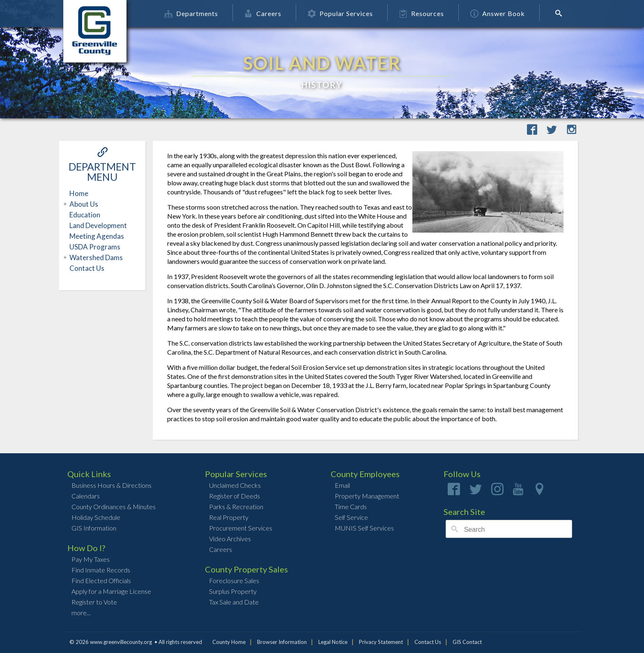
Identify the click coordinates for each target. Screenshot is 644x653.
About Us (83, 204)
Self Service (351, 517)
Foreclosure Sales (234, 580)
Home (79, 193)
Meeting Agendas (97, 236)
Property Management (367, 496)
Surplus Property (233, 591)
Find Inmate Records (101, 570)
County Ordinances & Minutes (114, 506)
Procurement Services (241, 528)
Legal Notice (333, 642)
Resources (426, 13)
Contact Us (87, 268)
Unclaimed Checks (235, 485)
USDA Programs (95, 247)
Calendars (86, 496)
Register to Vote (94, 602)
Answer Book (502, 13)
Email (342, 485)
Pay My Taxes (91, 559)
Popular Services (344, 13)
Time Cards (351, 506)
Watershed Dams (95, 257)
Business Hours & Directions (112, 485)
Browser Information (282, 642)
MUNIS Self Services (364, 528)
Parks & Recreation (236, 506)
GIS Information (94, 528)
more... (81, 613)
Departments (195, 13)
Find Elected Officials (101, 580)
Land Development (98, 225)
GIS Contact (467, 642)
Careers (267, 13)
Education (85, 215)
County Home (229, 642)
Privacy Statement (381, 642)
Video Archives (230, 539)
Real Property (229, 517)
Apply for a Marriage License (111, 591)
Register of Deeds (235, 496)
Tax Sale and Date (234, 602)
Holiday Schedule (96, 517)
